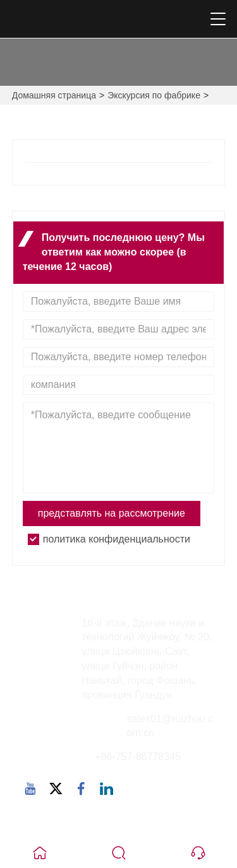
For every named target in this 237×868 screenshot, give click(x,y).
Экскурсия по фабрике (154, 95)
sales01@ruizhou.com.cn (170, 726)
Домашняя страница (54, 95)
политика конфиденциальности (117, 539)
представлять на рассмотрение (112, 513)
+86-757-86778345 (138, 757)
